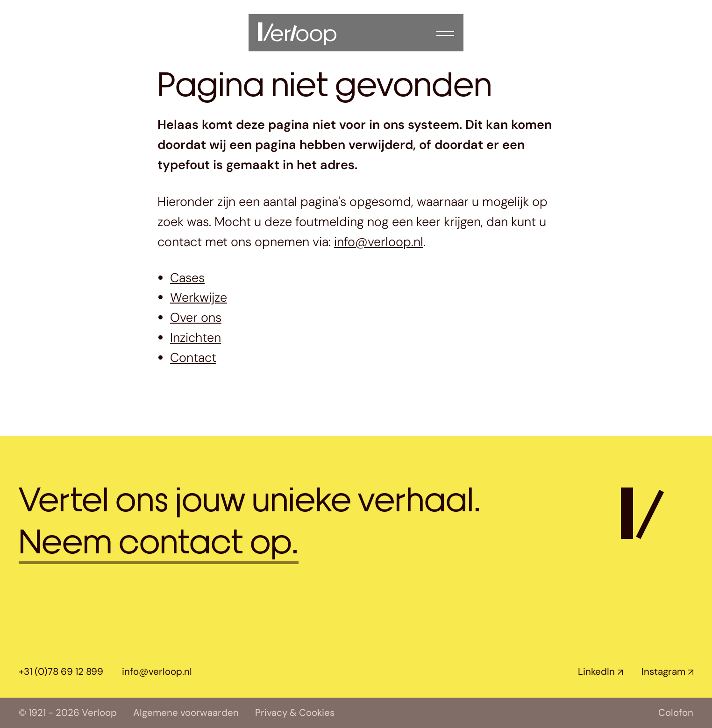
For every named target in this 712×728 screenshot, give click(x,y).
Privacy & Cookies (295, 713)
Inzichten (196, 337)
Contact (193, 357)
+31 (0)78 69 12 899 (61, 671)
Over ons (196, 317)
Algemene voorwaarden (186, 713)
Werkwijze (199, 297)
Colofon (676, 713)
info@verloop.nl (379, 242)
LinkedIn (596, 671)
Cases (187, 278)
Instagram (663, 671)
